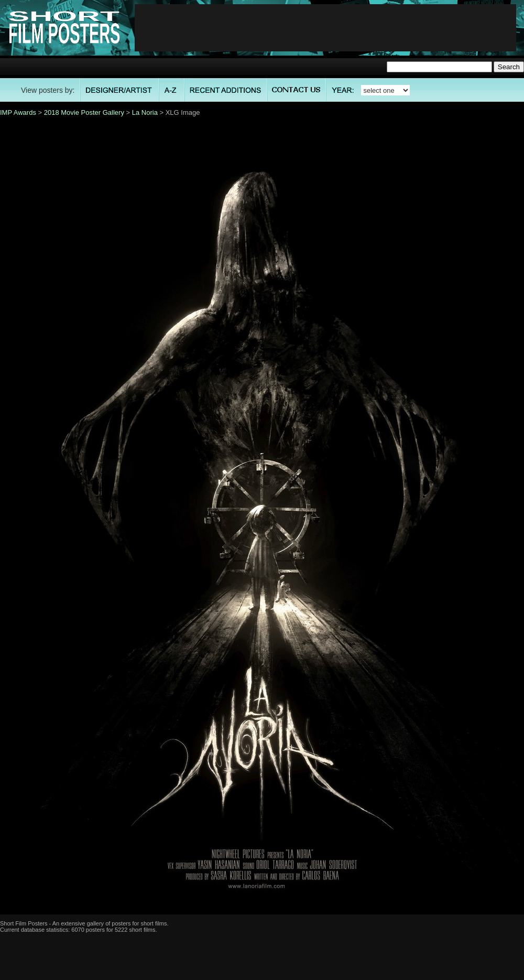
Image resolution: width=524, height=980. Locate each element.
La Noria (145, 112)
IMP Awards (18, 112)
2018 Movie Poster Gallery (84, 112)
